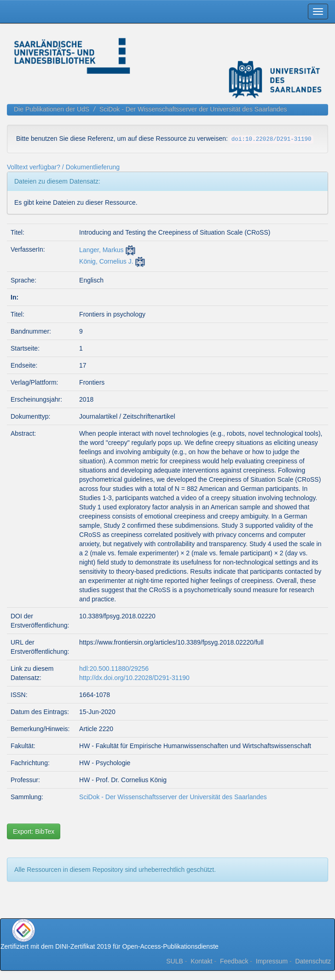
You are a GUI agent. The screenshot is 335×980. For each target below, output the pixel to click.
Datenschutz (313, 961)
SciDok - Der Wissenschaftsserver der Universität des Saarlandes (193, 109)
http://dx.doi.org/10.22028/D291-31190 (134, 678)
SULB (175, 961)
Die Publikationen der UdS (52, 109)
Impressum (272, 961)
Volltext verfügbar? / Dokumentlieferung (63, 167)
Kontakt (201, 961)
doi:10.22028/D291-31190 (271, 139)
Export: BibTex (34, 831)
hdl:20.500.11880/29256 (114, 669)
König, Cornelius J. (106, 261)
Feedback (234, 961)
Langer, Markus (101, 250)
